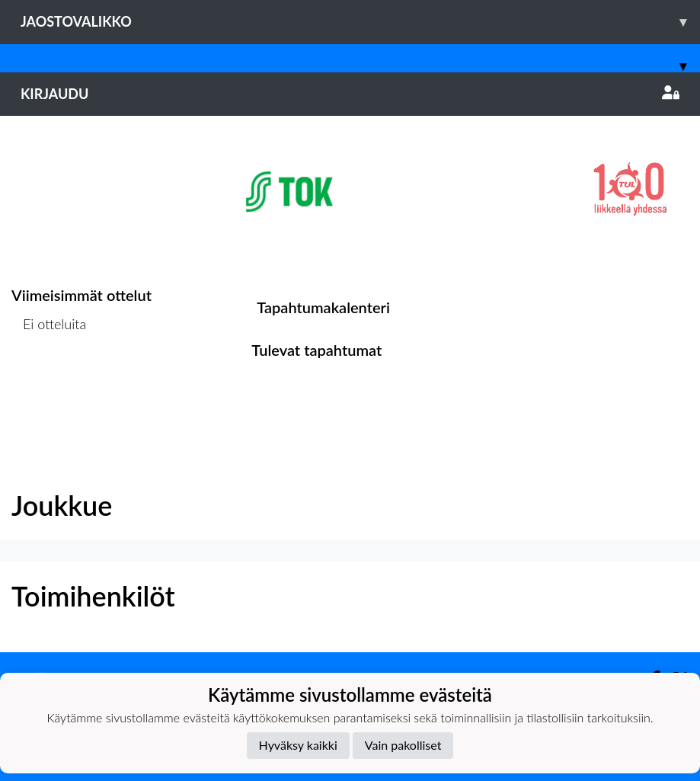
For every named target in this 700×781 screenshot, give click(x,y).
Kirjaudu (350, 94)
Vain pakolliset (403, 745)
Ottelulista (49, 383)
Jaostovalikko (360, 22)
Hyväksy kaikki (298, 745)
